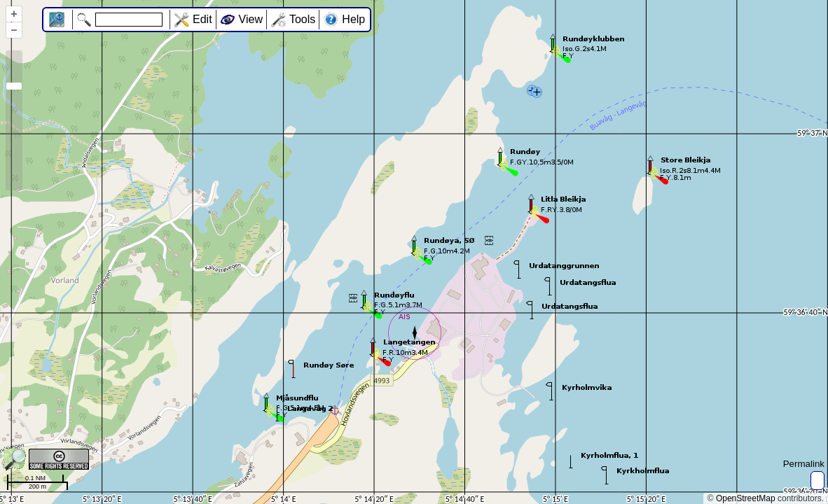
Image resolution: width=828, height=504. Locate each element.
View (251, 19)
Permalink (804, 464)
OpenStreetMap (746, 498)
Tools (302, 19)
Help (353, 19)
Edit (202, 19)
